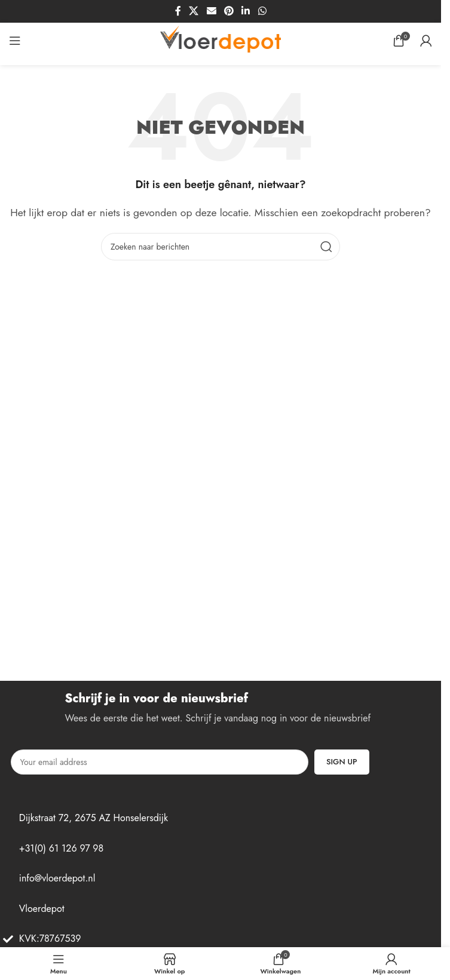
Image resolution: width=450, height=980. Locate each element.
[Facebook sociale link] (178, 11)
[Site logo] (221, 40)
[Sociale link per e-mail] (211, 11)
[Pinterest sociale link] (229, 11)
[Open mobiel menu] (15, 41)
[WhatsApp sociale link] (262, 11)
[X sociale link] (194, 11)
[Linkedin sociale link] (246, 11)
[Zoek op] (221, 247)
